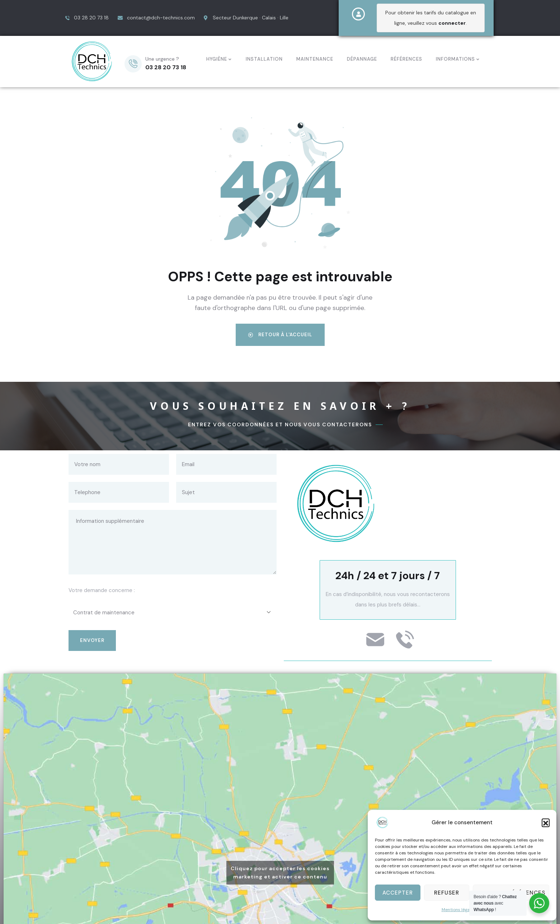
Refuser (447, 893)
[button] (546, 822)
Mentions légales (459, 910)
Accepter (398, 893)
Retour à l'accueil (280, 335)
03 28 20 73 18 (166, 67)
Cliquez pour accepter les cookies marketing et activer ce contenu (280, 873)
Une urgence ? (162, 59)
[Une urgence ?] (133, 64)
